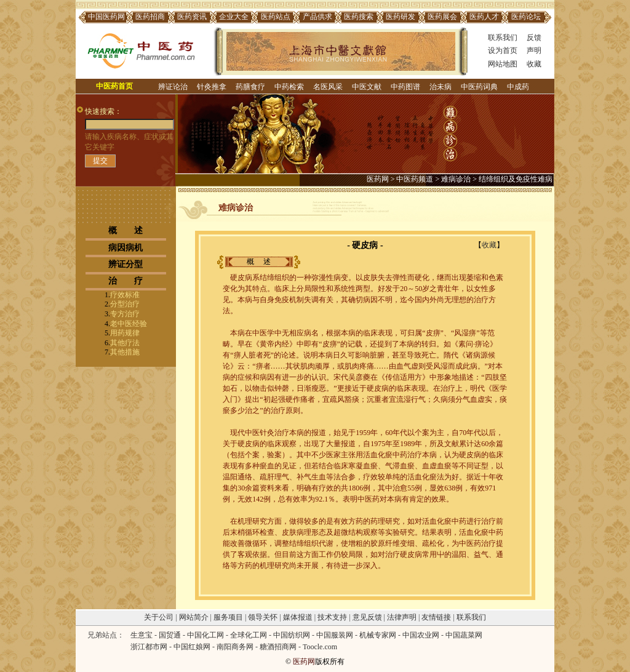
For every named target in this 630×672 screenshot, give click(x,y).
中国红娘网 (192, 647)
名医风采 (328, 87)
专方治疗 (125, 314)
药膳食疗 (250, 87)
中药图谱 (405, 87)
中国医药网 (106, 17)
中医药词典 (479, 87)
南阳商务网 (235, 647)
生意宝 (142, 635)
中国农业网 (421, 635)
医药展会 (442, 17)
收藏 (534, 64)
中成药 (518, 87)
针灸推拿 (212, 87)
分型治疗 (125, 304)
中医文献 (367, 87)
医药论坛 (526, 17)
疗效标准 (125, 295)
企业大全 (234, 17)
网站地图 (503, 64)
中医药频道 (415, 179)
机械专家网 (378, 635)
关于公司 (159, 617)
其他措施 (125, 352)
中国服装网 (335, 635)
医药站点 (276, 17)
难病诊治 (456, 179)
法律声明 (402, 617)
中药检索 (289, 87)
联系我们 (503, 38)
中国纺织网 (292, 635)
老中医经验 (129, 324)
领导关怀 (263, 617)
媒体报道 (298, 617)
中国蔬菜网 (464, 635)
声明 (534, 50)
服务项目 (228, 617)
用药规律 (125, 333)
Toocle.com (320, 647)
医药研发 (401, 17)
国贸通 (170, 635)
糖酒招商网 (278, 647)
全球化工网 (249, 635)
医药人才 (484, 17)
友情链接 (436, 617)
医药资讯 (192, 17)
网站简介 (194, 617)
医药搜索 (359, 17)
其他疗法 (125, 343)
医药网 (378, 179)
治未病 (441, 87)
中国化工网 (205, 635)
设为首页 (503, 50)
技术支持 (332, 617)
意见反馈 (367, 617)
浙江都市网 (149, 647)
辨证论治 (173, 87)
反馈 (534, 38)
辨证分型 (126, 264)
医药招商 (150, 17)
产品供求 (317, 17)
